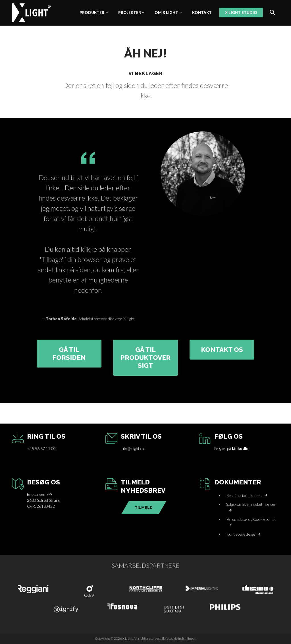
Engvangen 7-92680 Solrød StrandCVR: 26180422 (44, 500)
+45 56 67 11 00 (41, 448)
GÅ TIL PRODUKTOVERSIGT (145, 358)
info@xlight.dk (133, 448)
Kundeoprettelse (241, 534)
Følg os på (231, 448)
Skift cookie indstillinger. (179, 638)
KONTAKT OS (222, 350)
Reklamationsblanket (244, 495)
